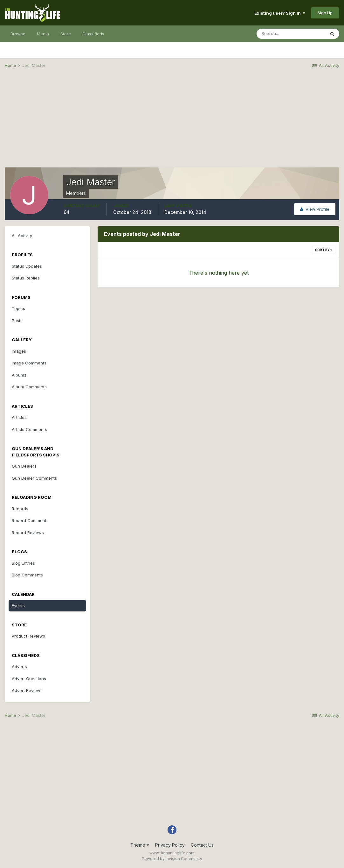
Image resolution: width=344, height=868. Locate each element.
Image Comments (29, 363)
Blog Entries (23, 563)
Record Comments (30, 520)
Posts (17, 321)
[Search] (291, 34)
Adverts (19, 667)
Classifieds (93, 34)
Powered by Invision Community (172, 859)
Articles (19, 417)
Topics (18, 308)
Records (20, 509)
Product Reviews (28, 636)
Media (43, 34)
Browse (18, 34)
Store (66, 34)
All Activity (22, 236)
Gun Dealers (24, 466)
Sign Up (325, 13)
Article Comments (29, 429)
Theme (140, 845)
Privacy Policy (170, 845)
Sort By (324, 250)
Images (19, 351)
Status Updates (27, 266)
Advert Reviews (27, 690)
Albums (19, 375)
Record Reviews (28, 533)
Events (18, 605)
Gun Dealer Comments (34, 478)
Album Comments (29, 387)
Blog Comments (27, 575)
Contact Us (202, 845)
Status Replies (26, 278)
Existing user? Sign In (280, 13)
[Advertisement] (172, 123)
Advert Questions (29, 679)
